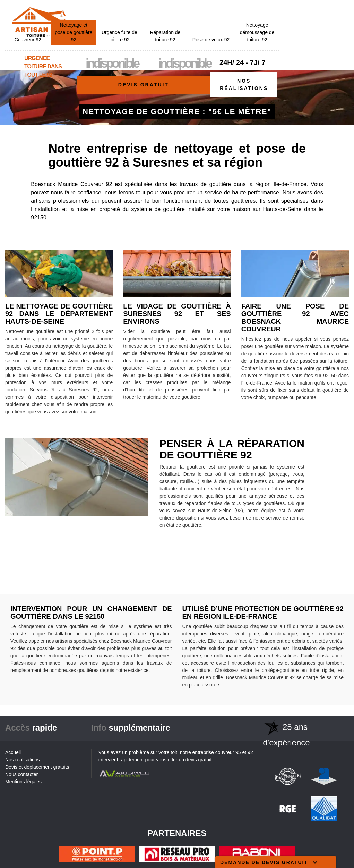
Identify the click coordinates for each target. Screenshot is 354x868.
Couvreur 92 (97, 20)
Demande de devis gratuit (269, 862)
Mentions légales (23, 782)
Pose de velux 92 (280, 20)
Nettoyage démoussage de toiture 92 (326, 12)
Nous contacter (21, 774)
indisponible (181, 44)
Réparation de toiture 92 (234, 16)
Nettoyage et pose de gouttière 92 (142, 12)
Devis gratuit (144, 85)
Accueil (13, 752)
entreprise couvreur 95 (217, 752)
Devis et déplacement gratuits (37, 767)
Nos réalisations (244, 85)
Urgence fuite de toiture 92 (188, 16)
